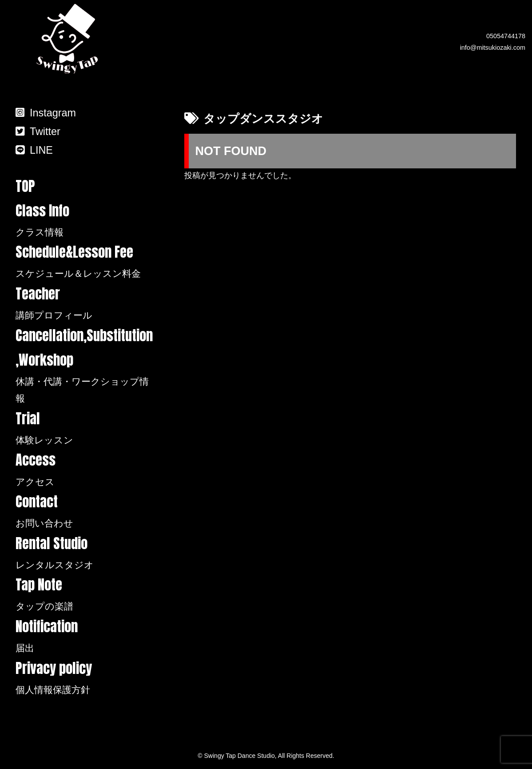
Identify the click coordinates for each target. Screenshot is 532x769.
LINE (34, 150)
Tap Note (85, 594)
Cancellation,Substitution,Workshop (85, 366)
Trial (85, 428)
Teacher (85, 303)
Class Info (85, 220)
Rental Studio (85, 553)
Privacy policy (85, 678)
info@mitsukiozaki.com (493, 48)
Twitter (38, 131)
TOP (25, 186)
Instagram (46, 113)
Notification (85, 636)
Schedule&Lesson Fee (85, 262)
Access (85, 470)
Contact (85, 511)
